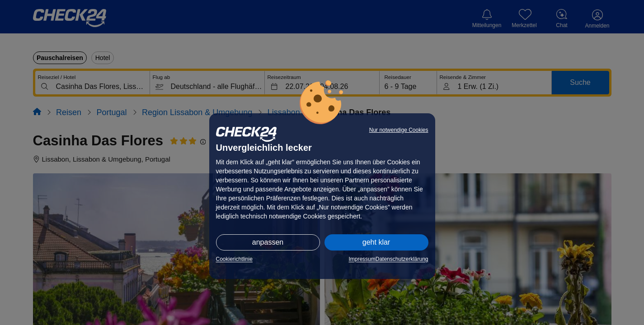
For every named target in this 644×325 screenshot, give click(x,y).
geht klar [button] (376, 242)
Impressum (362, 259)
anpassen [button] (268, 242)
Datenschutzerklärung (402, 259)
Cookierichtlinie (234, 259)
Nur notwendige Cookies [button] (399, 130)
